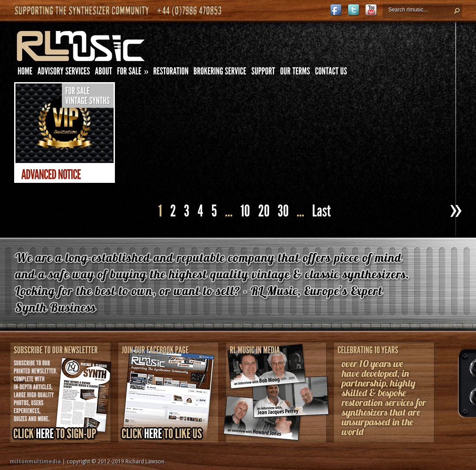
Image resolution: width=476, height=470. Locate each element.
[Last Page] (323, 211)
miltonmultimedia (35, 462)
